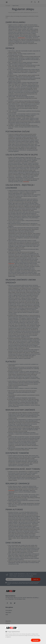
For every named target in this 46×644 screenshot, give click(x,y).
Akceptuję (36, 640)
